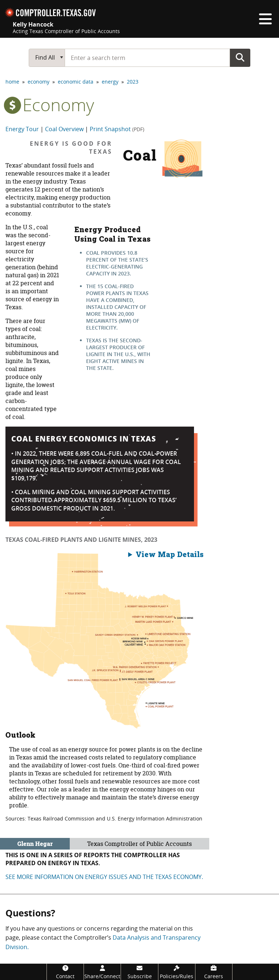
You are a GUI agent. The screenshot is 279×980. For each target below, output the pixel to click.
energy (110, 82)
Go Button (240, 57)
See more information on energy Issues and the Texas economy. (104, 877)
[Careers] (214, 972)
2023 (133, 82)
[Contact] (65, 972)
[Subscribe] (139, 972)
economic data (76, 82)
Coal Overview (64, 129)
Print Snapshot (117, 129)
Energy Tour (22, 129)
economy (39, 82)
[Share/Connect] (102, 972)
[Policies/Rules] (177, 972)
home (12, 82)
